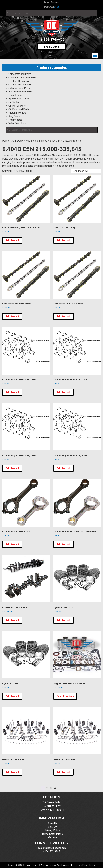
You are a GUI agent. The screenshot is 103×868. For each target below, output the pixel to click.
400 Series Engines (37, 141)
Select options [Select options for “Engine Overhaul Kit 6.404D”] (65, 696)
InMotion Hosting (88, 865)
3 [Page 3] (51, 788)
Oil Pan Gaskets (17, 106)
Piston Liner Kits (17, 113)
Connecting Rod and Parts (22, 78)
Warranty (52, 837)
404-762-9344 (52, 851)
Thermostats (15, 120)
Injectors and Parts (19, 99)
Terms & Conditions (52, 834)
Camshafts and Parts (20, 74)
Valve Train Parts (17, 123)
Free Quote (51, 47)
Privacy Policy (52, 830)
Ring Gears (14, 116)
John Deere (17, 141)
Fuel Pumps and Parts (20, 92)
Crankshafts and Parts (20, 85)
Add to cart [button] (12, 240)
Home (6, 141)
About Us (52, 823)
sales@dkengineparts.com (52, 848)
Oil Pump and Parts (19, 109)
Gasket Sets (15, 95)
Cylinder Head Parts (19, 88)
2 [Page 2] (47, 788)
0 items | (52, 7)
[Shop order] (86, 171)
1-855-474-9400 (52, 40)
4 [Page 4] (55, 788)
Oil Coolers (14, 102)
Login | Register (52, 2)
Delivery (52, 827)
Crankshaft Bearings (19, 81)
